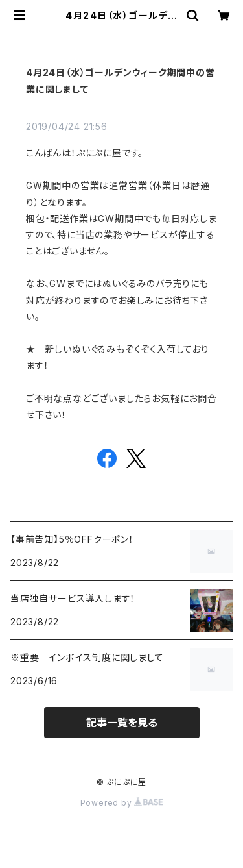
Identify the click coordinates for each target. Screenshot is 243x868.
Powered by (122, 803)
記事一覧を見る (122, 723)
